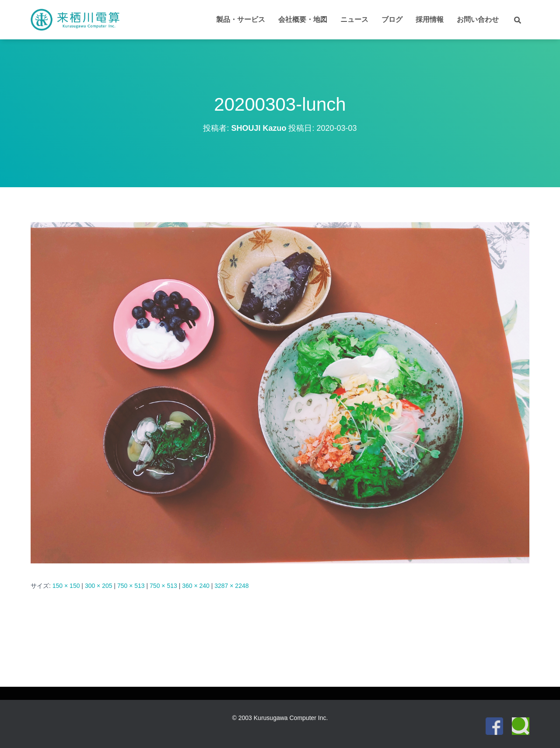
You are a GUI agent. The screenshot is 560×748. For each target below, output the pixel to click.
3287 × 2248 (231, 586)
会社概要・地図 (303, 19)
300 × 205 (99, 586)
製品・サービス (241, 19)
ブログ (392, 19)
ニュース (354, 19)
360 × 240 (196, 586)
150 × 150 (66, 586)
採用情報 (430, 19)
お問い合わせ (478, 19)
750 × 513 (131, 586)
